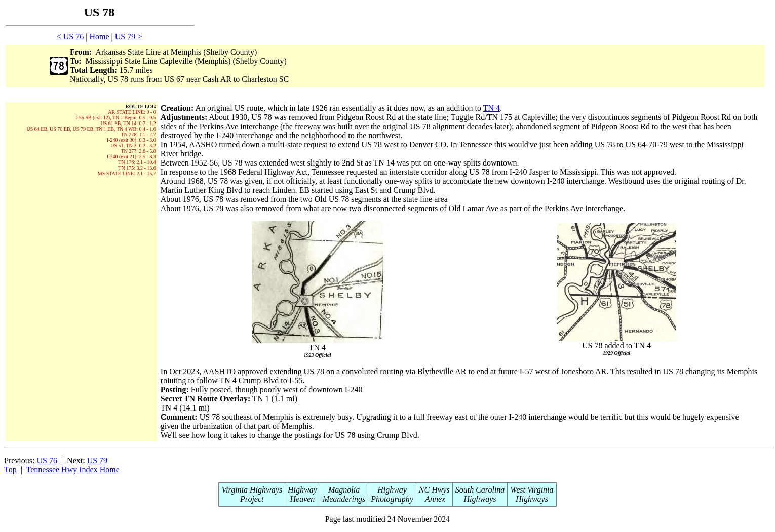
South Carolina (480, 490)
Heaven (302, 499)
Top (10, 469)
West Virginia (532, 490)
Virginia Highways (252, 490)
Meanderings (344, 499)
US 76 (47, 460)
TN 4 (492, 108)
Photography (392, 499)
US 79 (97, 460)
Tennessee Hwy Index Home (73, 469)
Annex (434, 499)
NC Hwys (434, 490)
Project (252, 499)
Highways (480, 499)
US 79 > (128, 37)
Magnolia (344, 490)
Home (99, 37)
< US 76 (70, 37)
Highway (302, 490)
